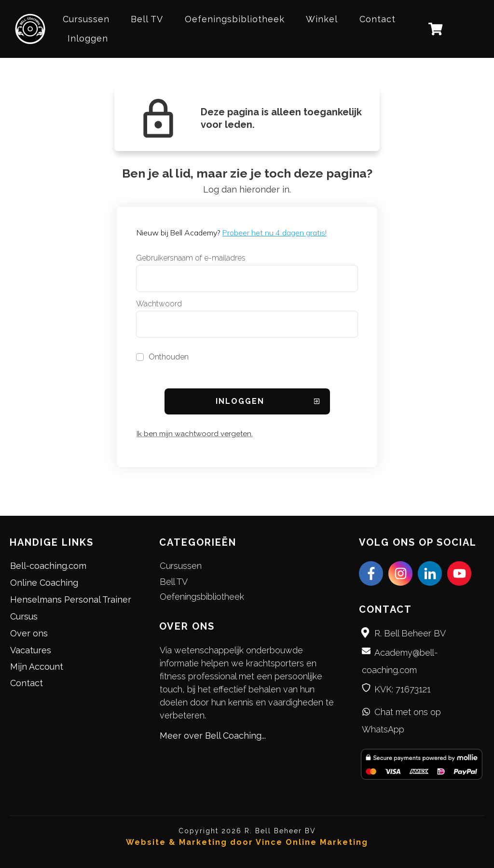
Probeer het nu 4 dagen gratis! (274, 233)
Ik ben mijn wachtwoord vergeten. (195, 434)
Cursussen (181, 566)
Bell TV (174, 582)
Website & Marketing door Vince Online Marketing (247, 842)
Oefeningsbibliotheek (202, 597)
